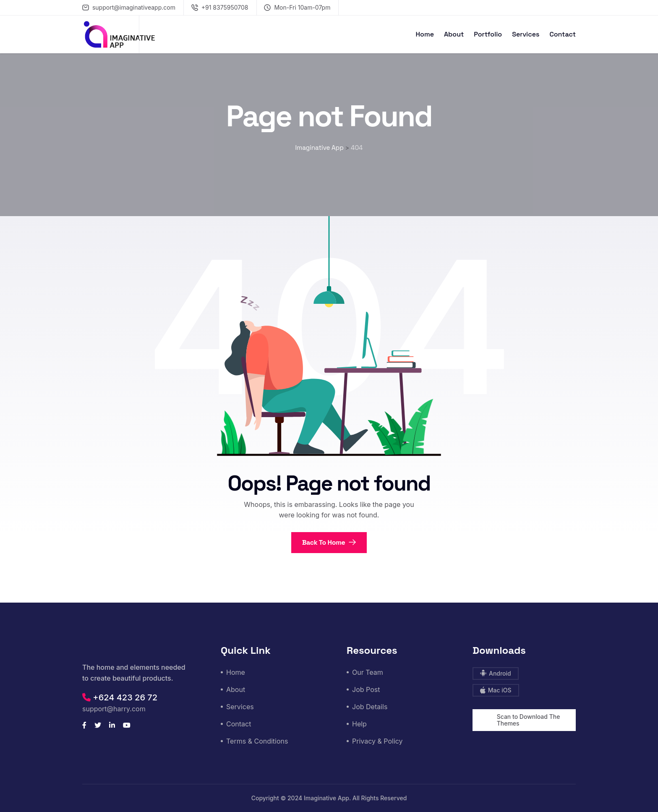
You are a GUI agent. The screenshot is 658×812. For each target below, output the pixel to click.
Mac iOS (496, 690)
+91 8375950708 (220, 7)
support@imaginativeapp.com (129, 7)
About (454, 34)
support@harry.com (114, 709)
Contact (563, 34)
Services (526, 34)
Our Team (368, 672)
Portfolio (488, 34)
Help (359, 724)
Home (425, 34)
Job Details (370, 707)
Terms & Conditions (257, 741)
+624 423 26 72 (120, 697)
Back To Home (329, 542)
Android (496, 673)
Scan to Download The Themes (529, 720)
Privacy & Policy (377, 741)
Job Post (366, 689)
